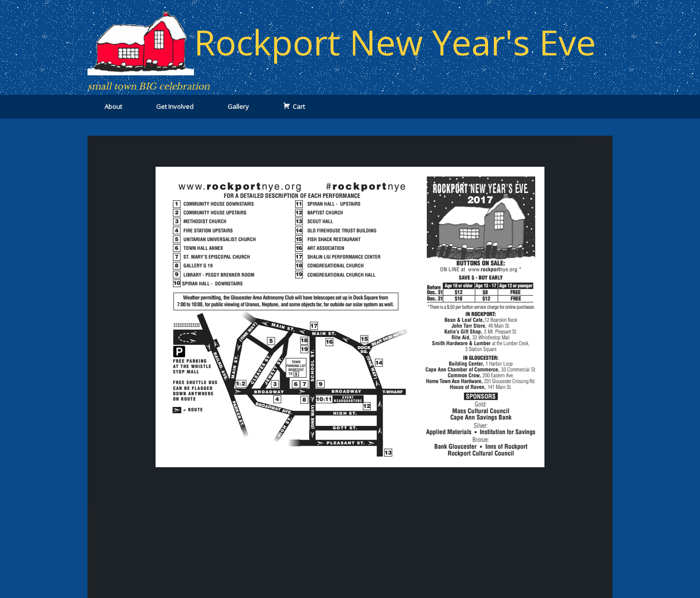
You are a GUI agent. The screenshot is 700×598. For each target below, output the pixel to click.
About (113, 106)
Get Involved (175, 106)
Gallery (238, 106)
